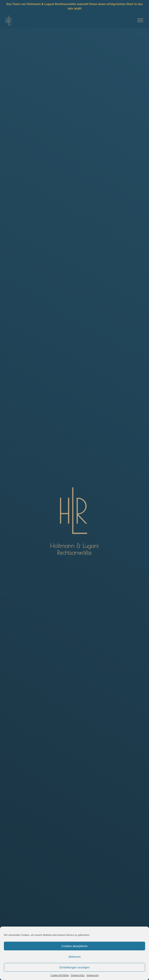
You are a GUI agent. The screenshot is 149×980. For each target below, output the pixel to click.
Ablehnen (74, 957)
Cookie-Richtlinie (60, 975)
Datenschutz (78, 975)
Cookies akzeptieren (74, 946)
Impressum (93, 975)
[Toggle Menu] (140, 20)
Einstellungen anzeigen (74, 967)
